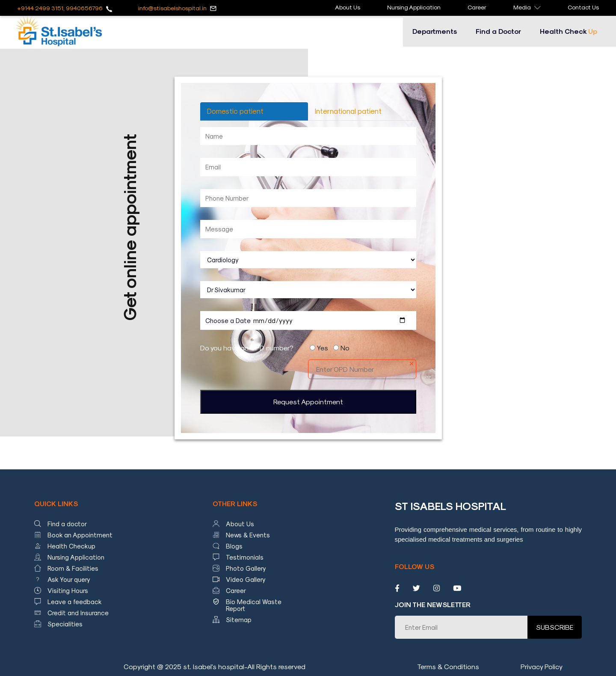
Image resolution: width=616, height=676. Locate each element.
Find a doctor (67, 524)
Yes (323, 348)
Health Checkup (71, 546)
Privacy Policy (542, 666)
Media (527, 7)
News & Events (248, 535)
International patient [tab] (348, 111)
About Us (348, 7)
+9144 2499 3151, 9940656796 (60, 8)
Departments (435, 31)
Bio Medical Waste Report (254, 605)
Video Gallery (246, 579)
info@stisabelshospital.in (172, 8)
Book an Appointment (80, 535)
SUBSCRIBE (555, 627)
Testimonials (245, 557)
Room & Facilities (73, 568)
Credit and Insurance (78, 613)
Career (477, 7)
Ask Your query (69, 579)
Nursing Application (414, 7)
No (345, 348)
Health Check (569, 31)
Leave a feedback (75, 602)
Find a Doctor (498, 31)
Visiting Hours (68, 590)
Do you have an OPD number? (247, 348)
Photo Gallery (246, 568)
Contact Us (583, 7)
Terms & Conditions (448, 666)
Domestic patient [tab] (235, 111)
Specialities (65, 624)
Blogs (234, 546)
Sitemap (239, 620)
